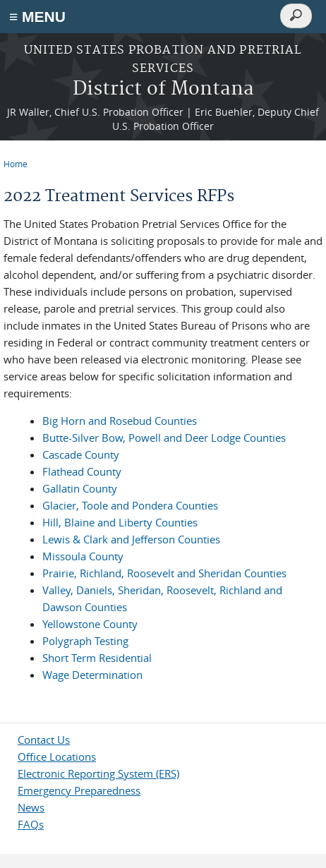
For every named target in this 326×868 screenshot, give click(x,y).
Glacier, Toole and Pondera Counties (130, 505)
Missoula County (83, 556)
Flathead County (82, 471)
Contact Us (44, 740)
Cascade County (81, 454)
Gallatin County (80, 488)
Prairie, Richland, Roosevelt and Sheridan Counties (164, 573)
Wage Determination (92, 675)
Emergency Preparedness (79, 790)
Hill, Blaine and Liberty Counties (120, 522)
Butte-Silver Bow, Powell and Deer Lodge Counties (164, 438)
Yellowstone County (90, 624)
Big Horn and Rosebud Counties (120, 421)
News (31, 807)
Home (16, 164)
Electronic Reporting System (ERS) (98, 773)
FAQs (31, 824)
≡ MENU (37, 17)
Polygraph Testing (85, 641)
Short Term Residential (97, 658)
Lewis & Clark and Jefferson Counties (131, 539)
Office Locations (57, 757)
